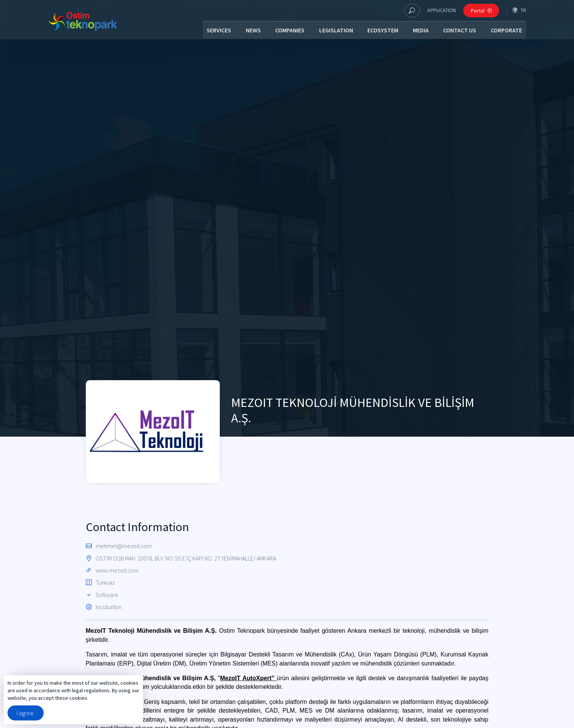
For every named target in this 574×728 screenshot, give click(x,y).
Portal (481, 11)
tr (519, 11)
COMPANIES (288, 31)
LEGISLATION (334, 31)
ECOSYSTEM (382, 31)
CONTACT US (460, 31)
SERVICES (215, 31)
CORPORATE (507, 31)
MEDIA (420, 31)
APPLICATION (442, 10)
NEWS (250, 31)
